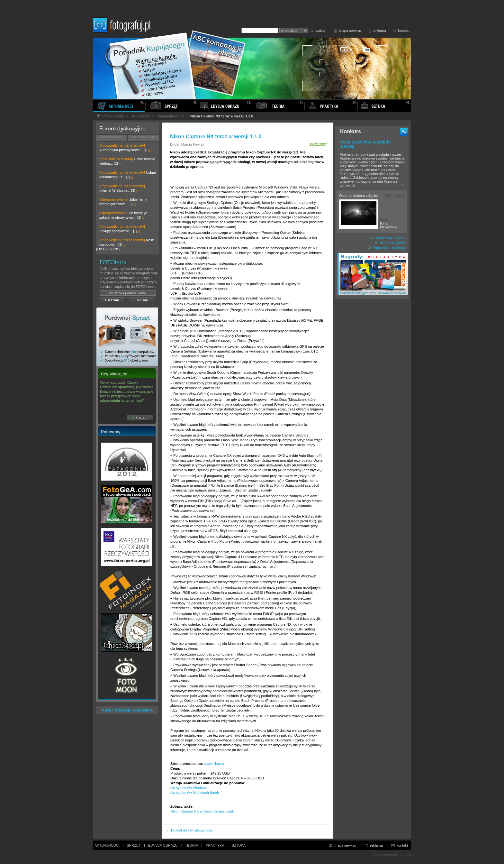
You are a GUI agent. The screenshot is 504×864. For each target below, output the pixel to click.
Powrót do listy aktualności (190, 830)
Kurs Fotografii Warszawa (127, 710)
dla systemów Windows (189, 788)
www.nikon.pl (214, 764)
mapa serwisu (350, 31)
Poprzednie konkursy (387, 248)
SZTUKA (239, 845)
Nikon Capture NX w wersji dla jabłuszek (202, 811)
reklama (379, 31)
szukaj (320, 31)
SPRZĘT (134, 845)
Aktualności (140, 116)
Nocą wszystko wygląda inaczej (365, 144)
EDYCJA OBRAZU (163, 845)
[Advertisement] (372, 403)
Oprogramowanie (171, 116)
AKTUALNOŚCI (107, 845)
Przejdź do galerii (390, 243)
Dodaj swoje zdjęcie (388, 238)
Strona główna (110, 116)
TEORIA (191, 845)
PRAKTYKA (215, 845)
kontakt (404, 31)
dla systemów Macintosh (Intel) (195, 793)
